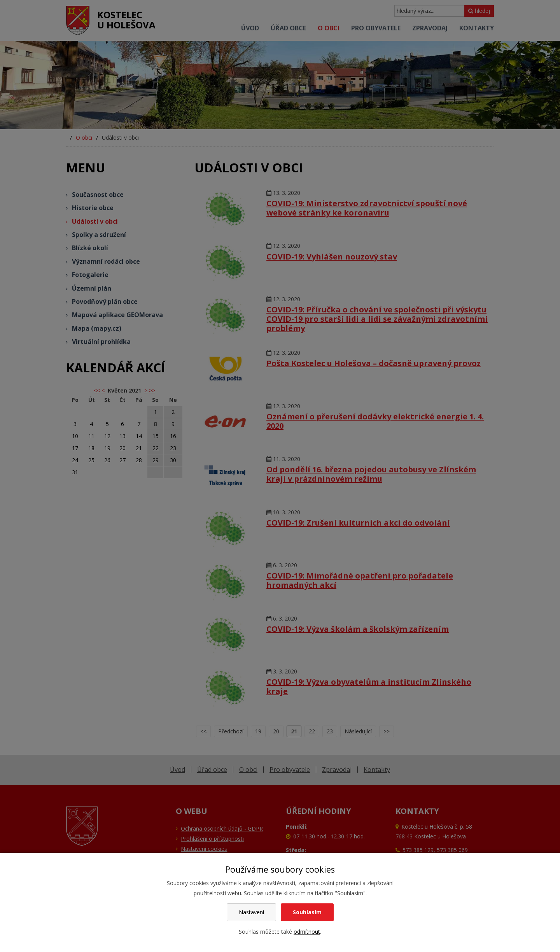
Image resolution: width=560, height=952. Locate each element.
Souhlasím (307, 912)
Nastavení (251, 912)
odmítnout (307, 932)
